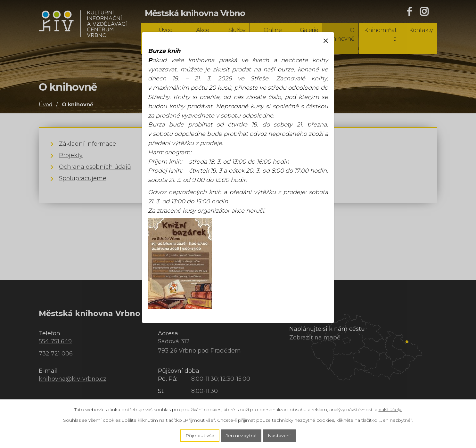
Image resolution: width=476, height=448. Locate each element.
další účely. (390, 409)
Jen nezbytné (241, 436)
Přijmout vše (200, 436)
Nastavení (279, 436)
